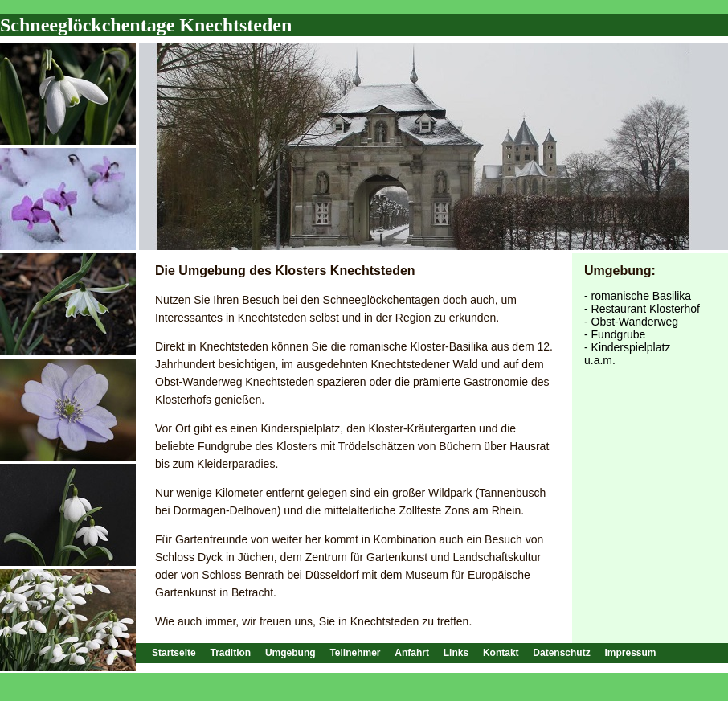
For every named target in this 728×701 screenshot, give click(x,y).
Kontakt (501, 653)
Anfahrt (412, 653)
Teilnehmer (355, 653)
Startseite (174, 653)
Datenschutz (561, 653)
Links (456, 653)
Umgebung (290, 653)
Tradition (230, 653)
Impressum (630, 653)
